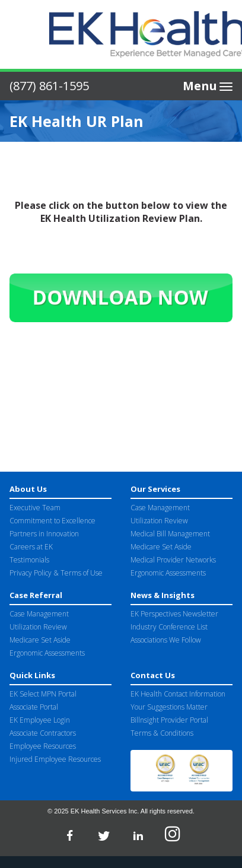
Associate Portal (34, 707)
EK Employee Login (40, 720)
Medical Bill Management (170, 534)
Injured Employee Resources (55, 759)
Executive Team (35, 508)
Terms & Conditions (162, 733)
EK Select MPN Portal (43, 694)
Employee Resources (43, 746)
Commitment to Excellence (52, 521)
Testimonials (29, 560)
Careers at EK (31, 547)
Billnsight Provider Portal (169, 720)
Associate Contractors (43, 733)
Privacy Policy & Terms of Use (56, 573)
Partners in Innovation (44, 534)
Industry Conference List (169, 627)
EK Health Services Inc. (105, 811)
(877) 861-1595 (49, 86)
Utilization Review (159, 521)
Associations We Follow (166, 640)
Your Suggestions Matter (169, 707)
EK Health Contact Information (178, 694)
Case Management (160, 508)
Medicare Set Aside (161, 547)
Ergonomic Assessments (168, 573)
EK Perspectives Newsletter (174, 614)
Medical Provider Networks (173, 560)
